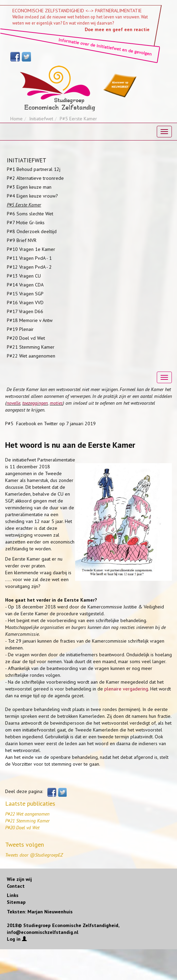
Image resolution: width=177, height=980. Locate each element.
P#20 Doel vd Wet (26, 338)
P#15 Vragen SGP (25, 294)
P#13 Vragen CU (24, 276)
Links (13, 895)
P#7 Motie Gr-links (26, 223)
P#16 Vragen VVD (25, 303)
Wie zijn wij (19, 879)
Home (16, 119)
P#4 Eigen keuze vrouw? (32, 196)
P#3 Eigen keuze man (29, 187)
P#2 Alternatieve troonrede (35, 178)
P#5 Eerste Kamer (24, 205)
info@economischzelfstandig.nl (43, 932)
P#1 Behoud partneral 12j (34, 169)
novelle (13, 403)
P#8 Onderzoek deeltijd (32, 231)
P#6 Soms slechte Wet (30, 214)
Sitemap (16, 902)
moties (56, 403)
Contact (16, 886)
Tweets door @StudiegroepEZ (34, 855)
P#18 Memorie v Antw (30, 320)
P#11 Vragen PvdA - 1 (29, 258)
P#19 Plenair (20, 329)
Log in (17, 939)
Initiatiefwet (41, 119)
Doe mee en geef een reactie (117, 29)
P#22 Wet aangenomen (31, 356)
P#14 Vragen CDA (25, 285)
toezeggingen (35, 403)
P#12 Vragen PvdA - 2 (29, 267)
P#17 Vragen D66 (25, 311)
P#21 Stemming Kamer (31, 347)
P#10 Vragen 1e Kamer (31, 249)
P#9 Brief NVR (22, 240)
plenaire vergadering (126, 689)
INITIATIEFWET (27, 160)
